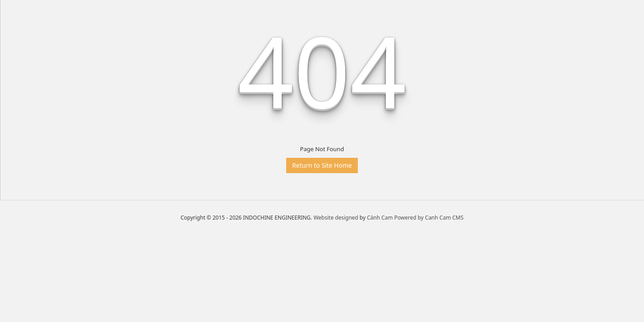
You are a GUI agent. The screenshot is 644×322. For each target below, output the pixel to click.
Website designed (336, 218)
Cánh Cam (380, 218)
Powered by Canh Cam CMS (429, 218)
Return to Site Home (322, 165)
